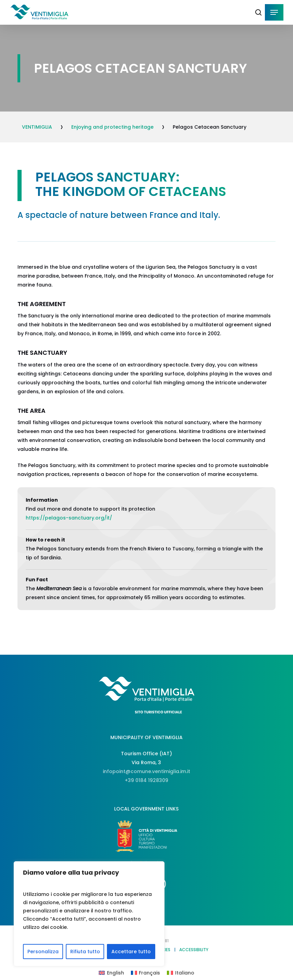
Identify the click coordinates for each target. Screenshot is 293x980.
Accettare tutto (131, 952)
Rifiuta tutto (85, 952)
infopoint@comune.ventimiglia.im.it (146, 771)
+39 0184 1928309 (146, 780)
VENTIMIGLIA (37, 127)
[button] (274, 12)
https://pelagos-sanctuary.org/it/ (69, 518)
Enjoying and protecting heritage (112, 127)
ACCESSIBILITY (194, 950)
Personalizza (43, 952)
